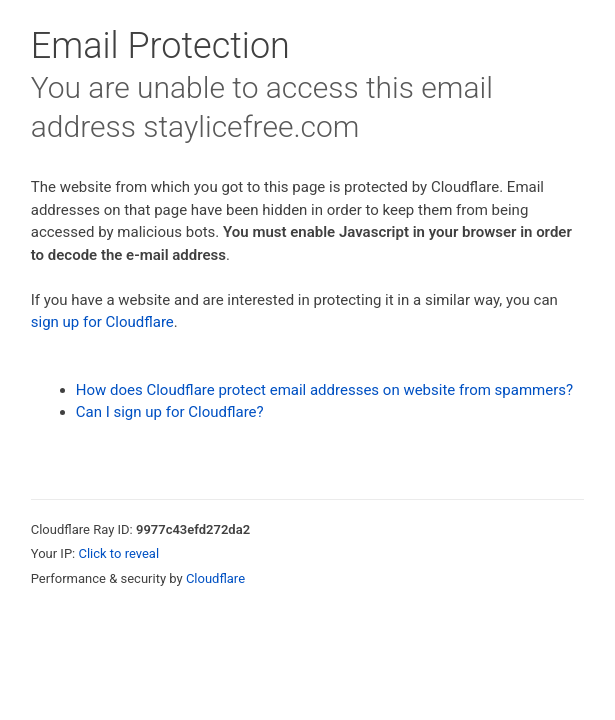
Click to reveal (118, 553)
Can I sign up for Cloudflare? (170, 412)
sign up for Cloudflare (102, 322)
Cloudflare (215, 578)
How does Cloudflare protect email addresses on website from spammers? (324, 390)
